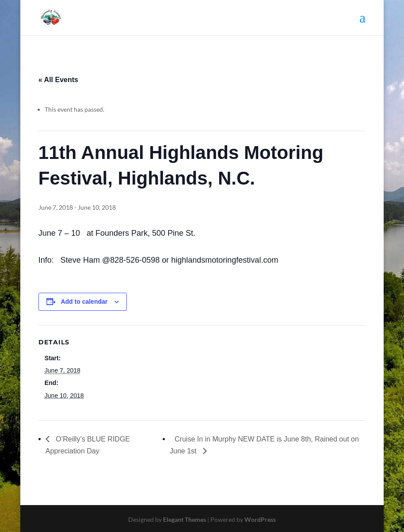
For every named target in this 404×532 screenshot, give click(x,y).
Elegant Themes (185, 519)
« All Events (58, 80)
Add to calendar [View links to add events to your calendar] (84, 302)
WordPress (260, 519)
